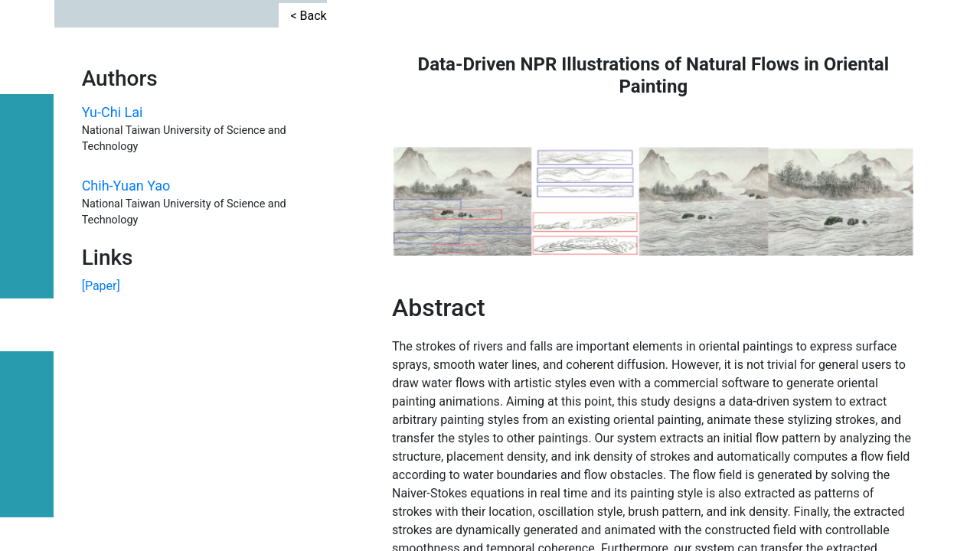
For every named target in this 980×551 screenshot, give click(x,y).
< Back (308, 68)
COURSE (27, 268)
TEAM (27, 443)
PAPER (26, 325)
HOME (27, 492)
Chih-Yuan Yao (126, 246)
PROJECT (27, 385)
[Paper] (101, 466)
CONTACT (27, 129)
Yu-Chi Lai (113, 172)
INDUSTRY (27, 201)
